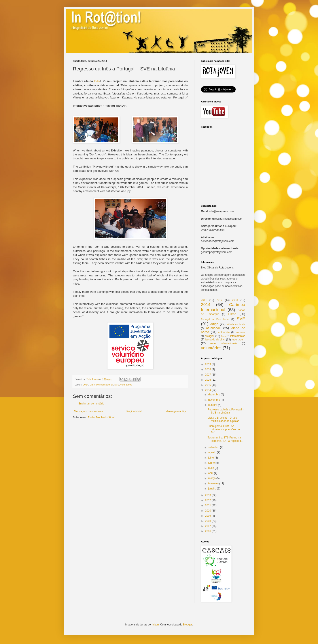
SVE (117, 385)
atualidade (213, 328)
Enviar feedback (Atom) (101, 417)
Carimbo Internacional (101, 385)
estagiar (210, 336)
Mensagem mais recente (88, 411)
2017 (208, 375)
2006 (208, 531)
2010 (208, 511)
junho (211, 463)
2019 (208, 364)
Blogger (188, 625)
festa (223, 336)
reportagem (238, 340)
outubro (213, 405)
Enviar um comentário (91, 404)
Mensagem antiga (176, 411)
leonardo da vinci (215, 340)
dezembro (214, 395)
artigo (214, 324)
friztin (156, 625)
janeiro (212, 489)
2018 (208, 369)
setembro (214, 447)
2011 (204, 300)
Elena (232, 314)
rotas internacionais (224, 343)
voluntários (126, 385)
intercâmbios (238, 336)
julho (211, 458)
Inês (97, 81)
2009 (208, 516)
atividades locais (236, 324)
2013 (235, 300)
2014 (86, 385)
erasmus (241, 332)
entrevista (224, 332)
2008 (208, 521)
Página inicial (134, 411)
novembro (214, 400)
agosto (212, 452)
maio (211, 468)
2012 (219, 300)
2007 (208, 526)
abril (211, 473)
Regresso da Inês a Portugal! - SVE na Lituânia (226, 411)
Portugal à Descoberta (215, 319)
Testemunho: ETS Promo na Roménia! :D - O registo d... (225, 439)
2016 (208, 380)
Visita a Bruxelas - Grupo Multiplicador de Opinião (223, 419)
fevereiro (213, 483)
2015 (208, 385)
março (212, 478)
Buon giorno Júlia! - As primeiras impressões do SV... (224, 429)
